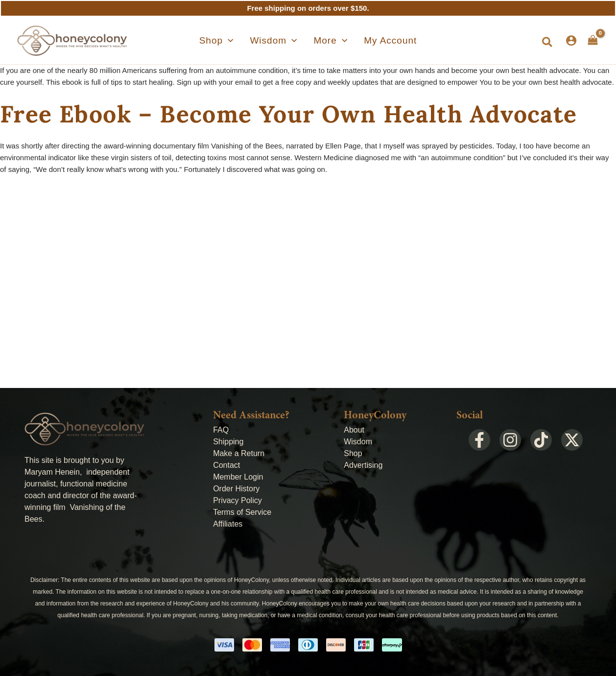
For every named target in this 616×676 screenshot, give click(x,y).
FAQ (221, 430)
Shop (353, 453)
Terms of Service (242, 512)
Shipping (228, 442)
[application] (241, 41)
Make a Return (239, 453)
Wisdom (358, 442)
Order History (236, 489)
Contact (226, 465)
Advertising (363, 465)
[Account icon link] (571, 40)
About (354, 430)
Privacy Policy (237, 500)
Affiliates (228, 524)
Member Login (238, 477)
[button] (548, 43)
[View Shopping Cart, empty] (593, 40)
